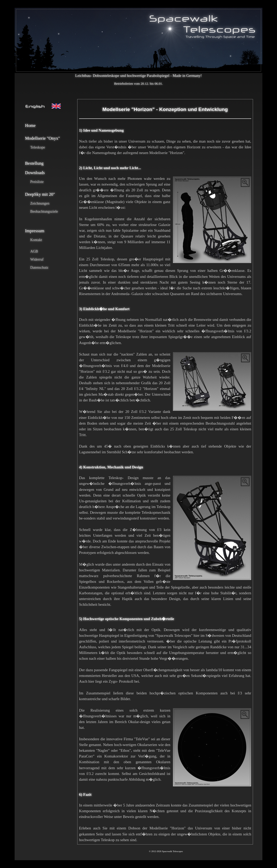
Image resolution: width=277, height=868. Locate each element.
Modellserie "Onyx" (43, 138)
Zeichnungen (40, 203)
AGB (34, 251)
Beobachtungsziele (44, 211)
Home (30, 126)
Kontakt (36, 240)
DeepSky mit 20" (40, 194)
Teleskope (38, 147)
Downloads (35, 173)
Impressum (35, 231)
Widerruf (37, 259)
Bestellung (34, 163)
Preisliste (37, 182)
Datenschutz (39, 267)
